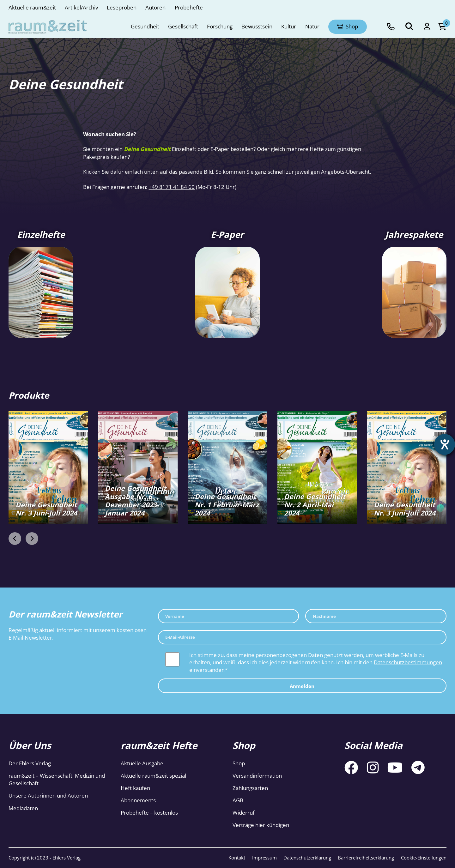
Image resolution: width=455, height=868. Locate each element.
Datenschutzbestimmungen (408, 662)
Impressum (264, 858)
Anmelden (302, 686)
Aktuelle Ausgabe (142, 763)
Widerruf (244, 813)
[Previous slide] (15, 539)
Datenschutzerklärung (307, 858)
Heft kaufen (135, 788)
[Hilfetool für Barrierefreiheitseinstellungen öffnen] (445, 444)
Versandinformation (257, 776)
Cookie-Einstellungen (424, 858)
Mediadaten (23, 808)
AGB (238, 800)
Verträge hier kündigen (261, 825)
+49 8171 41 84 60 (172, 187)
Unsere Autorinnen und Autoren (48, 796)
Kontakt (237, 858)
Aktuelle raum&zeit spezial (153, 776)
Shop (239, 763)
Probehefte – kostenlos (149, 813)
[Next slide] (32, 539)
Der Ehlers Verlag (30, 763)
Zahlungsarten (250, 788)
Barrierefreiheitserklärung (366, 858)
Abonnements (138, 800)
